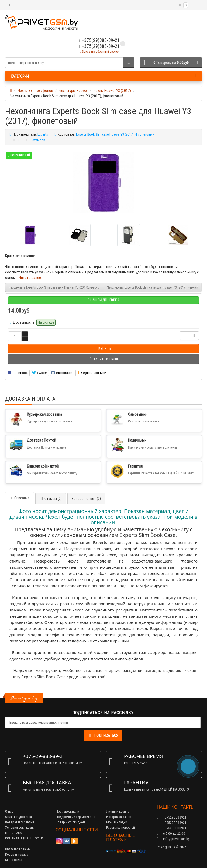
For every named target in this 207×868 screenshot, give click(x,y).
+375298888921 (172, 823)
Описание (20, 498)
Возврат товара (17, 854)
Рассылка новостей (121, 828)
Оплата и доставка (19, 817)
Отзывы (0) (51, 499)
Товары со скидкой (70, 822)
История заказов (119, 817)
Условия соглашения (21, 828)
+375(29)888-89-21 (99, 46)
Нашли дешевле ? (103, 300)
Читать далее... (31, 278)
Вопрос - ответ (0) (86, 499)
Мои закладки (117, 822)
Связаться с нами (18, 849)
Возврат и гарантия (20, 822)
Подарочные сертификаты (75, 817)
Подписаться (103, 735)
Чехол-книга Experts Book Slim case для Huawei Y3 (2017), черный (153, 287)
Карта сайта (14, 860)
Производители (68, 811)
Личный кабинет (118, 811)
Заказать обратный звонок (99, 51)
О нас (9, 811)
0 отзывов (37, 140)
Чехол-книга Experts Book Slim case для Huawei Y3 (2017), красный (55, 287)
